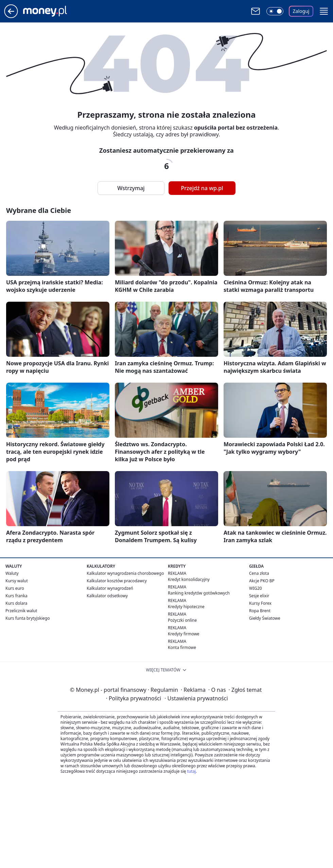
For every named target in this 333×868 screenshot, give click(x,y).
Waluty (12, 573)
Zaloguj (301, 11)
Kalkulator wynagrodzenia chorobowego (125, 573)
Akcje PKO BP (262, 581)
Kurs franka (16, 596)
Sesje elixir (259, 596)
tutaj (191, 771)
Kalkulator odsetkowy (107, 596)
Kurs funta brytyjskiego (28, 618)
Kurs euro (15, 588)
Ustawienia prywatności (196, 698)
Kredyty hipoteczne (186, 607)
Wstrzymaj (131, 188)
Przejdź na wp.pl (202, 188)
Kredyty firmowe (184, 634)
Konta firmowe (182, 647)
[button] (324, 11)
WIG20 (256, 588)
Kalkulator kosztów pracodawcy (117, 581)
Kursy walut (17, 581)
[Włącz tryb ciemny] (275, 11)
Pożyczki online (182, 620)
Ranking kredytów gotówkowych (199, 593)
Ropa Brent (260, 611)
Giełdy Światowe (265, 618)
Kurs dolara (16, 603)
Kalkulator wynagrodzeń (110, 588)
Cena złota (259, 573)
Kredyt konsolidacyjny (189, 579)
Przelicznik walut (21, 611)
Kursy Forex (260, 603)
